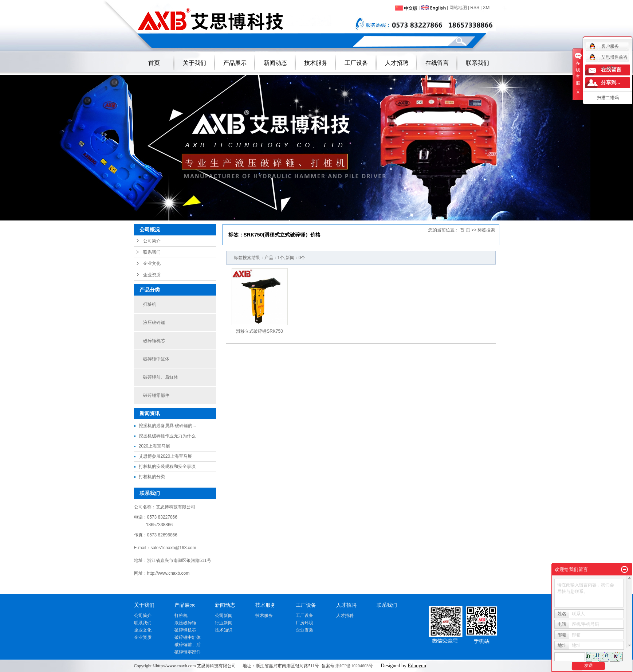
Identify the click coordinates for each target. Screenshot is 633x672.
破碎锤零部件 (156, 395)
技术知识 (224, 630)
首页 (154, 63)
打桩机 (150, 304)
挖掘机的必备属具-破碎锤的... (168, 426)
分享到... (611, 83)
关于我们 (194, 63)
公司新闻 (224, 616)
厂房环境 (304, 623)
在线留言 (437, 63)
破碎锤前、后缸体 (161, 377)
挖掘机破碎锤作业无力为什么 (167, 436)
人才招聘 (397, 63)
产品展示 (235, 63)
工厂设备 (356, 63)
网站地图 (458, 8)
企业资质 (152, 275)
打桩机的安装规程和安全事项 (167, 466)
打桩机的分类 (152, 477)
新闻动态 (275, 63)
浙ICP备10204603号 (354, 666)
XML (487, 8)
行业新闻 (224, 623)
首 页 (465, 230)
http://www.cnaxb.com (168, 573)
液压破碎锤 (154, 323)
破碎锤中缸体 (156, 359)
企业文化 (152, 263)
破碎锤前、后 (188, 645)
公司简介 (152, 241)
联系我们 (477, 63)
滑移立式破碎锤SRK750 (260, 331)
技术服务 (316, 63)
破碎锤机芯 (154, 341)
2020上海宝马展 (155, 446)
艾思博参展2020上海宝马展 (166, 456)
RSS (475, 8)
